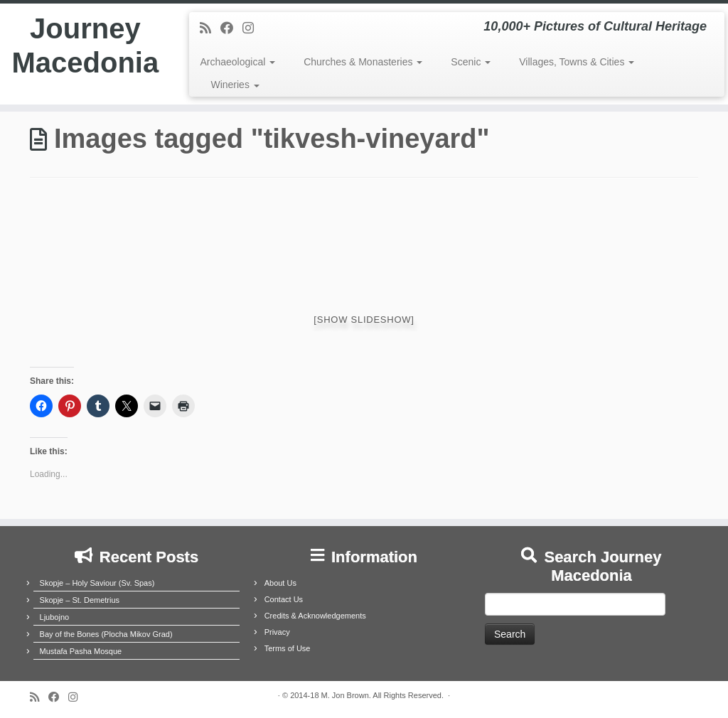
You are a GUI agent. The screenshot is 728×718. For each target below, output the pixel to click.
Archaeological (237, 62)
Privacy (277, 632)
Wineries (235, 85)
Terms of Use (288, 648)
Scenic (471, 62)
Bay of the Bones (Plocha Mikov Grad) (106, 634)
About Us (280, 583)
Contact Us (284, 599)
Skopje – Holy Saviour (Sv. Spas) (97, 583)
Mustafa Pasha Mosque (81, 651)
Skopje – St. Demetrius (80, 600)
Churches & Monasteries (363, 62)
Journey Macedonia (85, 45)
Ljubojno (55, 617)
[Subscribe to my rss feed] (210, 28)
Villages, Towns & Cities (577, 62)
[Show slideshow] (364, 320)
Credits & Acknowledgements (315, 616)
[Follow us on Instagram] (253, 28)
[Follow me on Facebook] (231, 28)
